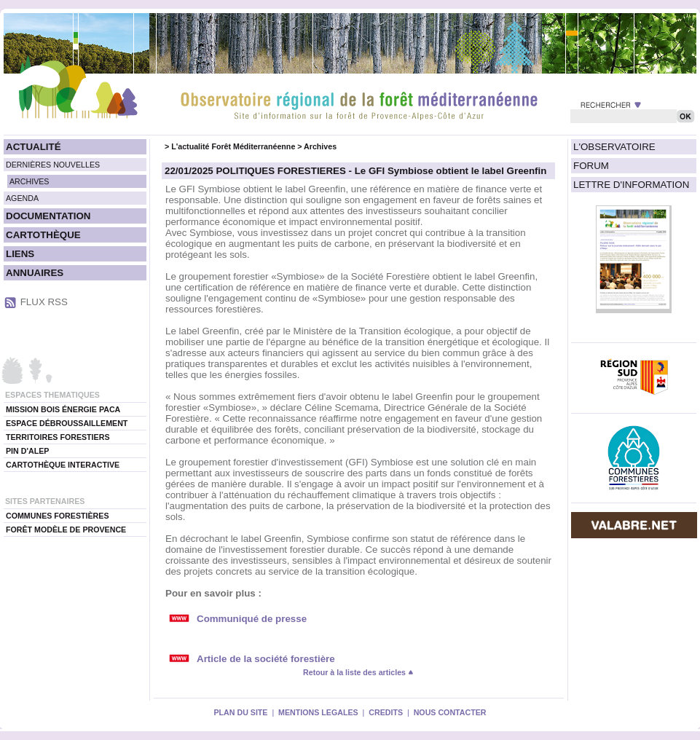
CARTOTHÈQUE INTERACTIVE (63, 465)
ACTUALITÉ (34, 147)
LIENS (20, 254)
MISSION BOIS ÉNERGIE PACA (63, 409)
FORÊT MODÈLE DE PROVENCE (66, 530)
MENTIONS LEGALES (318, 712)
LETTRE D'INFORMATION (631, 185)
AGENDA (22, 198)
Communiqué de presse (252, 619)
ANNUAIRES (35, 273)
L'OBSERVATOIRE (614, 147)
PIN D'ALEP (27, 451)
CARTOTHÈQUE (43, 235)
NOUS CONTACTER (450, 712)
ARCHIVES (29, 181)
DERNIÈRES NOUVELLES (53, 165)
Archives (320, 146)
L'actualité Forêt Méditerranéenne (233, 146)
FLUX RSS (44, 302)
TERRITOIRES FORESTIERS (58, 437)
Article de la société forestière (266, 659)
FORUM (591, 166)
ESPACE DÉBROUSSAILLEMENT (67, 423)
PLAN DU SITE (240, 712)
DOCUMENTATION (48, 216)
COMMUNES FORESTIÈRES (58, 516)
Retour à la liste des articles (358, 672)
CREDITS (386, 712)
